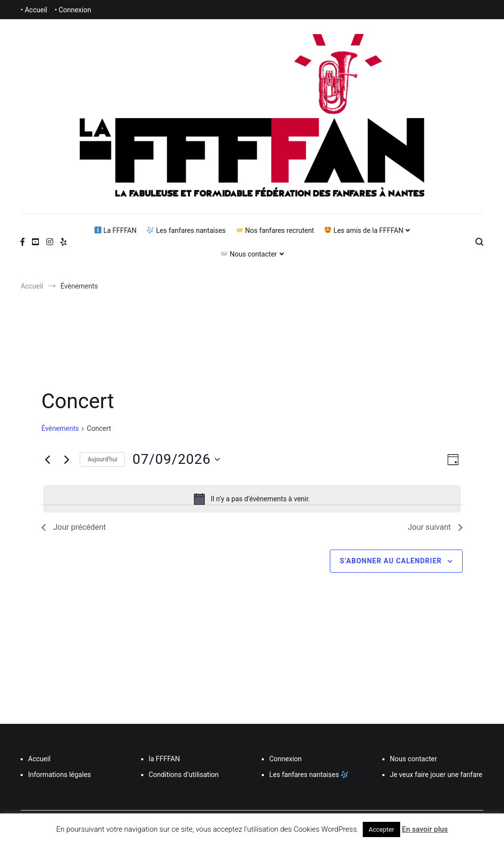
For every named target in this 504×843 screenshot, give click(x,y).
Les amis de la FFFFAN (364, 230)
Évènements (60, 428)
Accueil (39, 759)
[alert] (252, 499)
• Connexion (73, 10)
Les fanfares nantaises (186, 230)
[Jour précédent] (47, 459)
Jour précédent (74, 527)
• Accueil (34, 10)
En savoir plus (425, 829)
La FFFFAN (116, 230)
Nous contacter (249, 254)
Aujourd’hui (102, 459)
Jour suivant (435, 527)
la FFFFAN (164, 759)
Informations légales (60, 775)
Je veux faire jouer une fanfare (436, 775)
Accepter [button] (381, 829)
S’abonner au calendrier (391, 561)
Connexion (285, 759)
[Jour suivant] (66, 459)
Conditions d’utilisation (184, 775)
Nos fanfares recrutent (275, 230)
